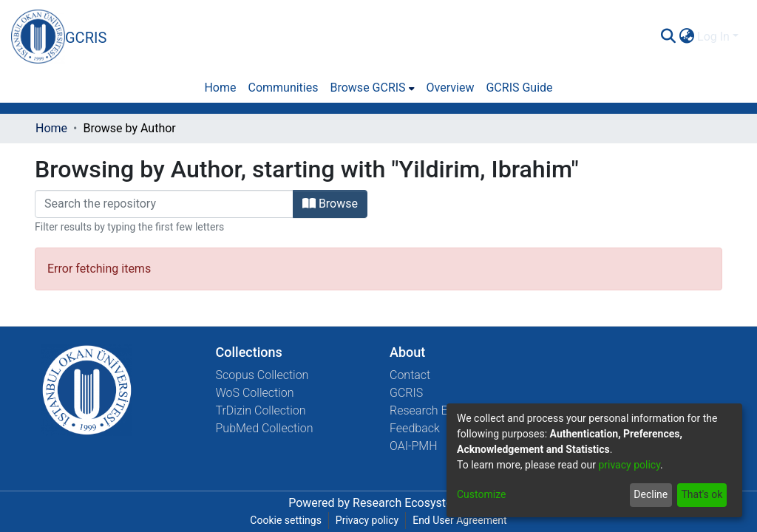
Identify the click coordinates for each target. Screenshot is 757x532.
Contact (410, 375)
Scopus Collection (262, 375)
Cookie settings (286, 520)
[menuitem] (686, 37)
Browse (330, 204)
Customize (481, 494)
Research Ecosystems (411, 503)
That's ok (702, 494)
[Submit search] (668, 37)
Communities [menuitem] (283, 88)
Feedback (415, 428)
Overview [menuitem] (451, 88)
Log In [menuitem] (713, 37)
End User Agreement (459, 520)
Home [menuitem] (220, 88)
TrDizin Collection (261, 410)
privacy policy (629, 465)
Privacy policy (367, 520)
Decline (651, 494)
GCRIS (406, 393)
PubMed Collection (265, 428)
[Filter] (164, 204)
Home (51, 128)
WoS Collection (255, 393)
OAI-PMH (414, 446)
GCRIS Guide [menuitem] (519, 88)
